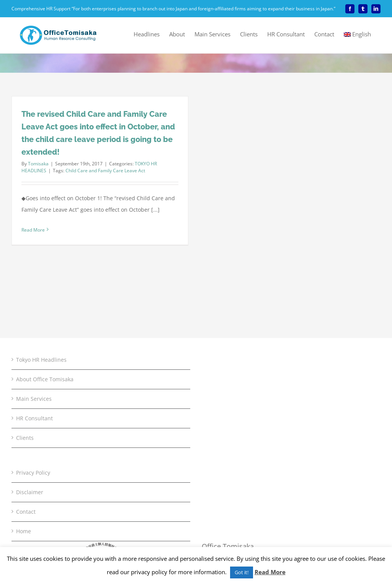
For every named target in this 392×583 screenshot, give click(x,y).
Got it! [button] (242, 572)
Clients (25, 438)
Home (24, 531)
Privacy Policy (33, 473)
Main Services (34, 399)
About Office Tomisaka (45, 379)
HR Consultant (34, 418)
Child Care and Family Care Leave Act (105, 171)
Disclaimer (30, 492)
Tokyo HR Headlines (41, 360)
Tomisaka (38, 164)
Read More (270, 572)
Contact (26, 512)
